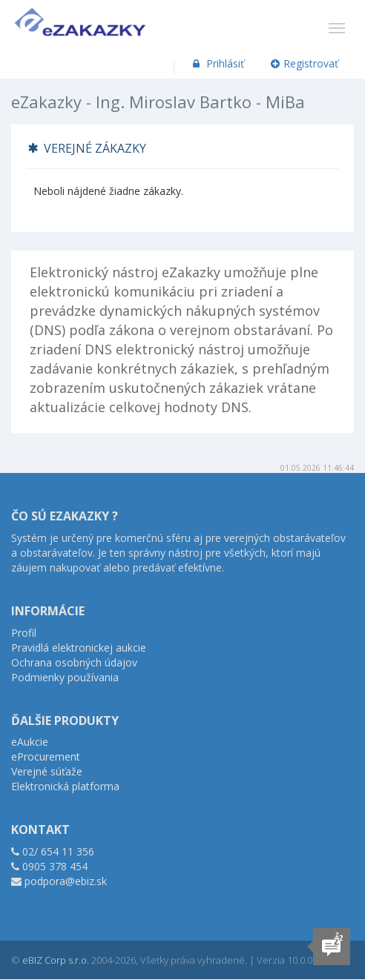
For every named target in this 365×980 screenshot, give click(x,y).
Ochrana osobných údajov (74, 662)
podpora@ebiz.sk (66, 881)
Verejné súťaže (47, 771)
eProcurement (46, 756)
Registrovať (305, 63)
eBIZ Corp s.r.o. (56, 960)
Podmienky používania (65, 677)
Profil (24, 633)
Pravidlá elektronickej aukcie (79, 648)
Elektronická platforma (65, 786)
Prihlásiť (217, 63)
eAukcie (30, 742)
